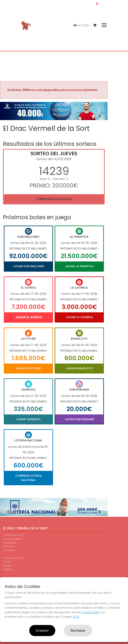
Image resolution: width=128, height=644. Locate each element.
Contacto (9, 546)
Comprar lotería (13, 539)
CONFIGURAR (91, 612)
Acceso (81, 25)
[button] (8, 116)
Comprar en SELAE (14, 558)
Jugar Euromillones (29, 266)
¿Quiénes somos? (14, 535)
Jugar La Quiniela (79, 317)
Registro (8, 569)
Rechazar (78, 631)
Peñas (7, 562)
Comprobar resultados (54, 199)
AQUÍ (76, 617)
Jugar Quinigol (28, 419)
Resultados (10, 543)
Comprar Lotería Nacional (28, 478)
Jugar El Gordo (29, 317)
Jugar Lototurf (28, 368)
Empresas (9, 550)
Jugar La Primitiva (79, 266)
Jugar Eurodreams (79, 419)
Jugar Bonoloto (79, 368)
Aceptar (42, 631)
